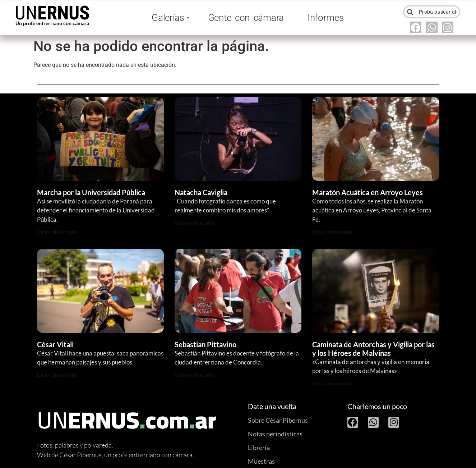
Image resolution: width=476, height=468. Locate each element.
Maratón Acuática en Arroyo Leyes (368, 192)
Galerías (169, 18)
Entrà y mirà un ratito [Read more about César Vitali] (57, 375)
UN (52, 13)
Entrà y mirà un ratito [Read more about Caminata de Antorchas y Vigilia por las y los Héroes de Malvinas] (332, 384)
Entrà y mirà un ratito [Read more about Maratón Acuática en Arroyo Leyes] (332, 232)
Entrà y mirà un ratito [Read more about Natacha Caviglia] (195, 223)
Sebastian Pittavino (205, 344)
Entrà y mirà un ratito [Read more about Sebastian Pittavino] (195, 375)
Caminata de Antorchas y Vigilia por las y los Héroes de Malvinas (373, 349)
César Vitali (55, 344)
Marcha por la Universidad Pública (91, 192)
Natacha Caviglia (201, 192)
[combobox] (432, 12)
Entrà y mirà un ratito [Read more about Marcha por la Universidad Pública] (57, 232)
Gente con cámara (246, 18)
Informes (326, 18)
